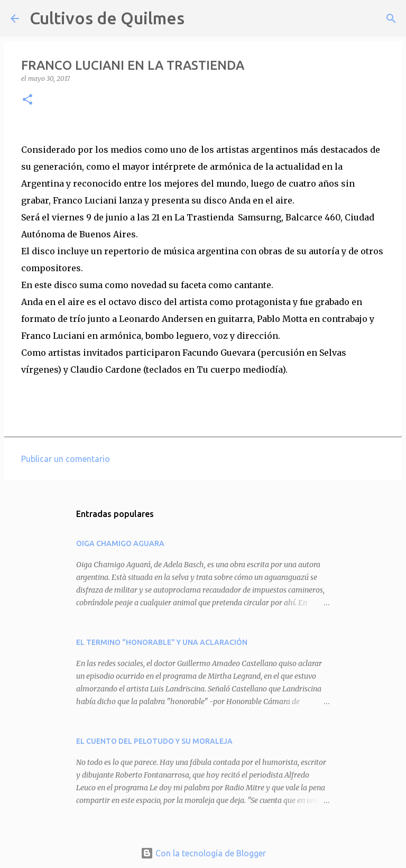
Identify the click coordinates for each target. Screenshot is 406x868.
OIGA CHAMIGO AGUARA (120, 543)
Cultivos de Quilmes (107, 18)
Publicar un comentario (66, 459)
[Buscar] (199, 19)
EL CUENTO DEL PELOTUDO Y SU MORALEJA (154, 741)
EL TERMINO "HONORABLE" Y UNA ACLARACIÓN (162, 642)
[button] (27, 100)
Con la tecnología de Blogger (203, 853)
